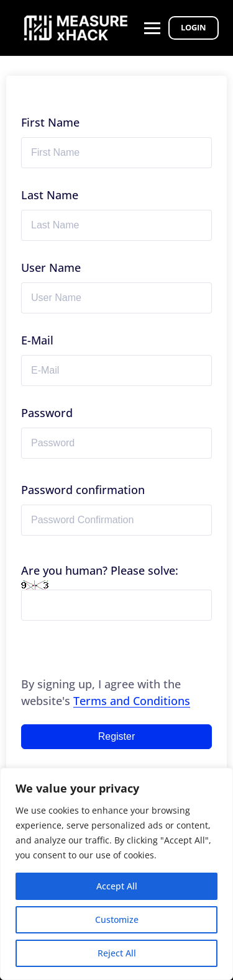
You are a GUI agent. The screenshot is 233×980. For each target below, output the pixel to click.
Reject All (117, 953)
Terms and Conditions (132, 701)
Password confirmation (83, 490)
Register (117, 736)
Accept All (117, 886)
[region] (116, 874)
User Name (51, 267)
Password (47, 413)
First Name (50, 122)
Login (194, 27)
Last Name (50, 195)
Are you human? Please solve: (116, 592)
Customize (117, 919)
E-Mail (37, 340)
